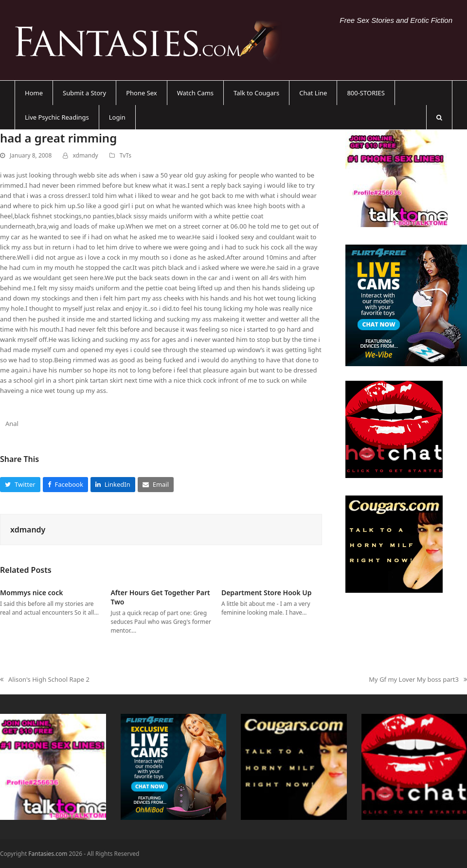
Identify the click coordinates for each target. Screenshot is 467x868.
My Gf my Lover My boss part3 (418, 680)
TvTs (126, 155)
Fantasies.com (48, 854)
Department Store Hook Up (267, 593)
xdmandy (85, 155)
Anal (12, 424)
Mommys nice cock (31, 593)
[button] (439, 117)
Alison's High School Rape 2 (45, 680)
